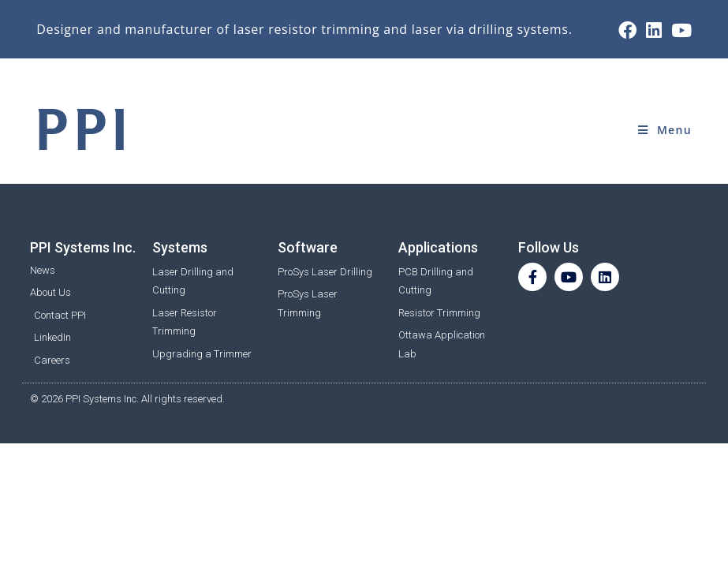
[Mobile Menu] (665, 130)
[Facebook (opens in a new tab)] (627, 30)
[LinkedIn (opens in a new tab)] (654, 30)
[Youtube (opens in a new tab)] (679, 30)
